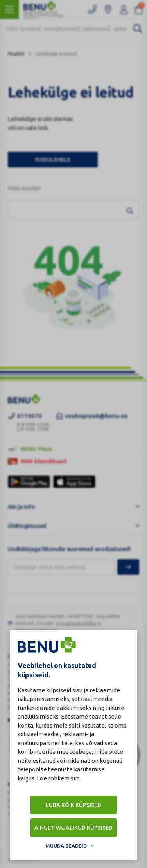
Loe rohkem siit (58, 778)
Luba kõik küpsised (73, 805)
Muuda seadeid (66, 846)
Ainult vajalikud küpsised (73, 828)
